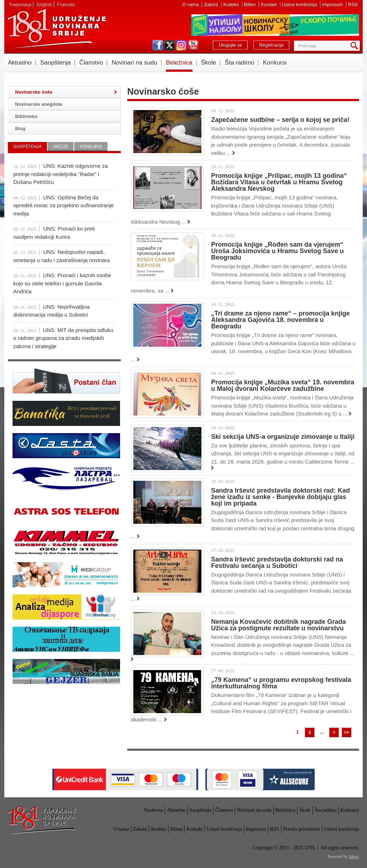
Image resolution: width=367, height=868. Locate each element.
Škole (209, 63)
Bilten (251, 4)
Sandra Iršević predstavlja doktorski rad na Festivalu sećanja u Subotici (277, 563)
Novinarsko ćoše (34, 92)
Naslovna (154, 810)
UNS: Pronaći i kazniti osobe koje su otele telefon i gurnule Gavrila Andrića (62, 283)
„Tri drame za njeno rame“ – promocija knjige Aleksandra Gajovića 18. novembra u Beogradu (280, 320)
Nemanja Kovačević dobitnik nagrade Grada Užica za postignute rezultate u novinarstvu (278, 625)
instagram (181, 45)
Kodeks (232, 4)
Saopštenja (55, 63)
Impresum (333, 4)
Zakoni (212, 4)
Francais (66, 4)
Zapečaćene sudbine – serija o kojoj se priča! (280, 120)
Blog (20, 129)
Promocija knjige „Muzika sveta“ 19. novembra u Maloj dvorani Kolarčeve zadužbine (283, 385)
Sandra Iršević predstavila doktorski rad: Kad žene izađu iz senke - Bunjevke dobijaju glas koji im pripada (280, 497)
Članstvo (91, 63)
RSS (353, 4)
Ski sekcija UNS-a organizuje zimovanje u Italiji (283, 437)
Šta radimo (239, 63)
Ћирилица (20, 4)
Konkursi (275, 63)
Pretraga (356, 46)
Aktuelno (20, 63)
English (44, 4)
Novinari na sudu (134, 63)
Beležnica (179, 63)
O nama (191, 4)
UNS (57, 29)
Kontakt (270, 4)
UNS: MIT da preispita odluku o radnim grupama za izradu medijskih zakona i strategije (63, 338)
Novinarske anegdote (39, 104)
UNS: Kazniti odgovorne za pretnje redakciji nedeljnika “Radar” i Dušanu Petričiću (61, 174)
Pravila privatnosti (302, 829)
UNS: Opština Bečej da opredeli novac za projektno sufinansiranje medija (63, 205)
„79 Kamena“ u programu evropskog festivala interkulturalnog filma (281, 683)
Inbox (354, 857)
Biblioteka (26, 116)
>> (346, 732)
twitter (170, 45)
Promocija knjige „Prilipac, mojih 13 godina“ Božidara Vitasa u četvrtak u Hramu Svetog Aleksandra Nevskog (279, 182)
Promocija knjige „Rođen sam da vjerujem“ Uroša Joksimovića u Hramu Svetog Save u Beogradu (277, 251)
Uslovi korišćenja (300, 4)
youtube (193, 45)
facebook (158, 45)
